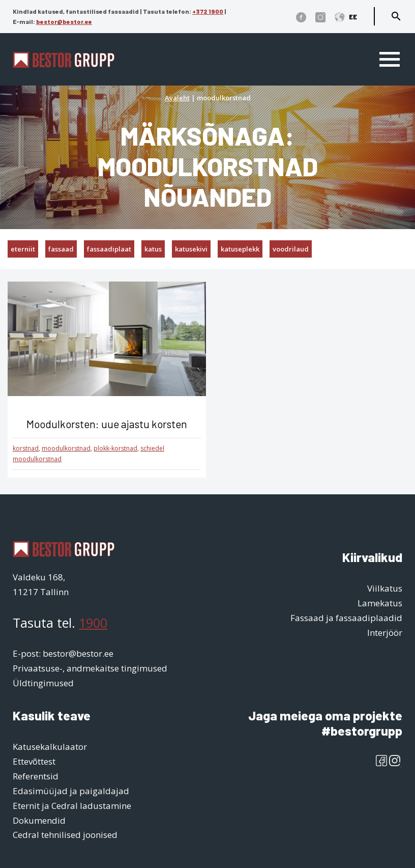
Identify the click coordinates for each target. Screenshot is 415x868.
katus (153, 249)
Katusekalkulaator (50, 747)
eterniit (23, 249)
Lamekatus (380, 603)
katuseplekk (240, 249)
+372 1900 (208, 11)
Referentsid (36, 776)
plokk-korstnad (115, 448)
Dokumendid (39, 820)
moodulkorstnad (66, 448)
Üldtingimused (43, 683)
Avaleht (177, 98)
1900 (93, 623)
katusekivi (191, 249)
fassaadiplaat (109, 249)
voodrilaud (291, 249)
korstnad (26, 448)
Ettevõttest (34, 761)
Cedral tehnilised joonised (65, 835)
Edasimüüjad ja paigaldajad (71, 791)
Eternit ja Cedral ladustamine (72, 806)
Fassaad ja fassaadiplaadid (346, 618)
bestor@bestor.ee (64, 21)
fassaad (61, 249)
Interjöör (385, 633)
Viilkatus (385, 588)
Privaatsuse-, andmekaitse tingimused (90, 668)
